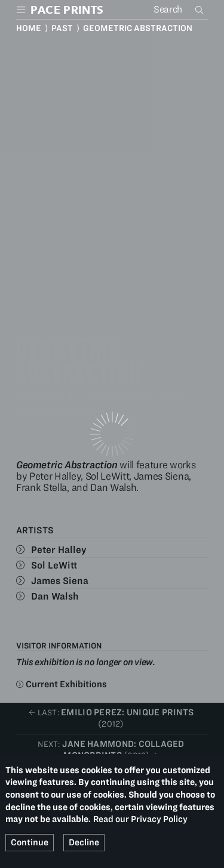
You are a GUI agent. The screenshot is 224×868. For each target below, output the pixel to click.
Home (29, 28)
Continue (30, 842)
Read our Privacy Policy (140, 819)
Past (62, 28)
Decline (84, 842)
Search (201, 10)
